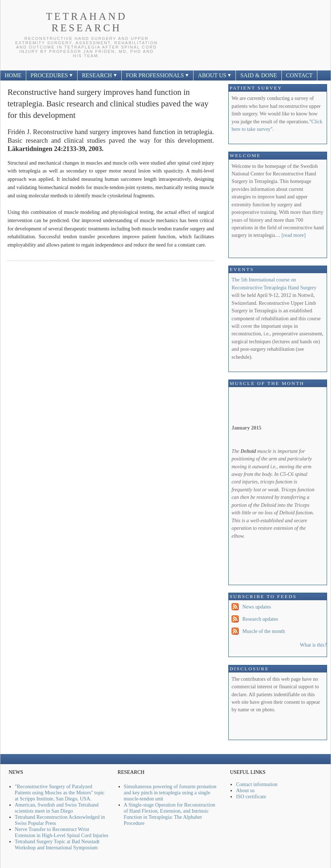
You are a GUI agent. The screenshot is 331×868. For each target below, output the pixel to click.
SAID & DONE (258, 75)
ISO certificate (251, 796)
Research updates (260, 619)
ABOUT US (215, 75)
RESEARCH (99, 75)
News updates (257, 607)
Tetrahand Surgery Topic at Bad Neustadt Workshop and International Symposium (57, 844)
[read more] (293, 235)
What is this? (313, 645)
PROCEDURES (52, 75)
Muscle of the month (264, 631)
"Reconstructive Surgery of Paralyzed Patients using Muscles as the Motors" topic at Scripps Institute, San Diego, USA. (60, 793)
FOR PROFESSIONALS (157, 75)
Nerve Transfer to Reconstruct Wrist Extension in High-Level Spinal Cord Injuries (62, 832)
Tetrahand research (87, 22)
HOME (13, 75)
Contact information (257, 784)
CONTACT (299, 75)
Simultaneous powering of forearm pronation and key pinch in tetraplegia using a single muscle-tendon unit (170, 793)
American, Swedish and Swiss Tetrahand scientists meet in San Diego (57, 808)
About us (245, 790)
